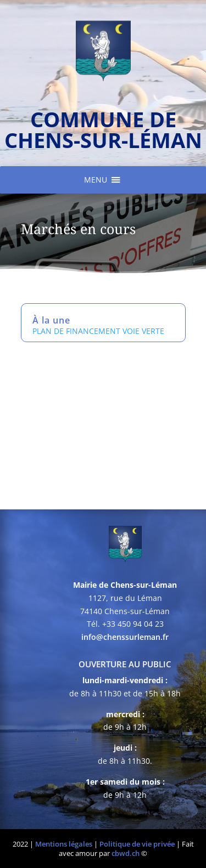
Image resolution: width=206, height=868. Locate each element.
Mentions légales (64, 844)
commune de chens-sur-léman (103, 129)
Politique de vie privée (137, 844)
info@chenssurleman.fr (125, 637)
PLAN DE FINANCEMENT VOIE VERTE (98, 331)
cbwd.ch (126, 853)
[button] (96, 180)
